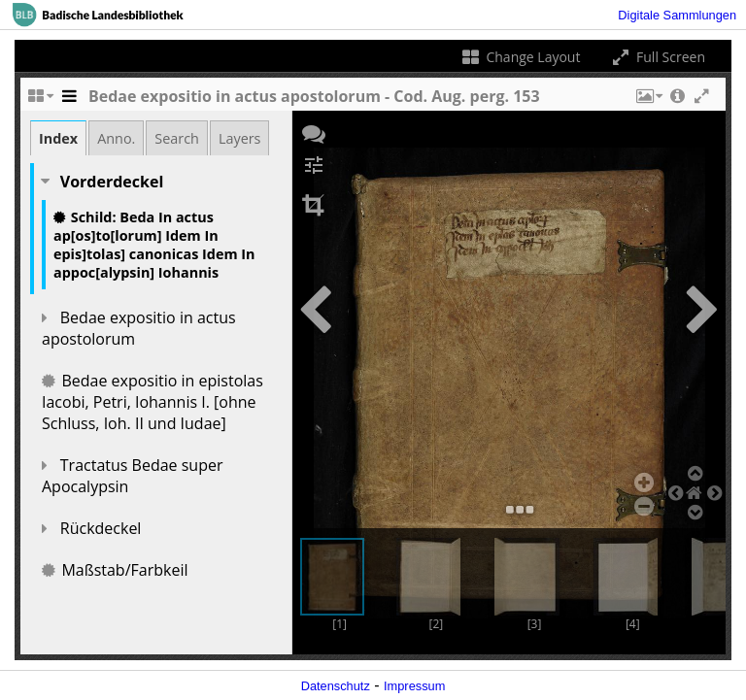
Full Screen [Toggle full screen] (657, 57)
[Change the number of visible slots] (40, 101)
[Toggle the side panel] (69, 101)
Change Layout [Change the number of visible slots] (520, 57)
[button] (648, 101)
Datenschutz (336, 686)
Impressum (414, 686)
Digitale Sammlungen (677, 15)
